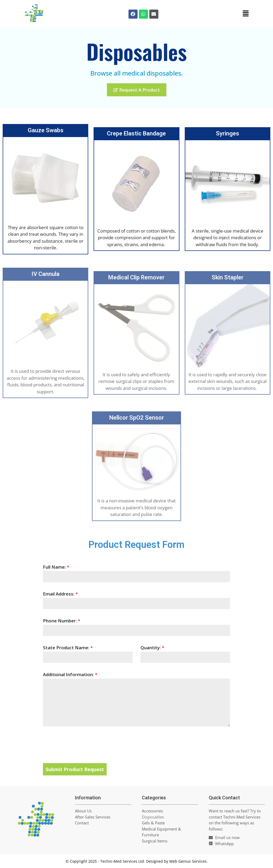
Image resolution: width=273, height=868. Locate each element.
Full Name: (56, 567)
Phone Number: (62, 621)
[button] (246, 14)
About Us (83, 811)
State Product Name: (68, 648)
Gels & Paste (153, 823)
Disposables (153, 817)
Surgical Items (155, 841)
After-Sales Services (93, 817)
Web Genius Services (188, 861)
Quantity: (152, 648)
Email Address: (60, 594)
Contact (82, 823)
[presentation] (137, 745)
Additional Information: (70, 674)
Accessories (152, 811)
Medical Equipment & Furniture (161, 832)
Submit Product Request (75, 769)
